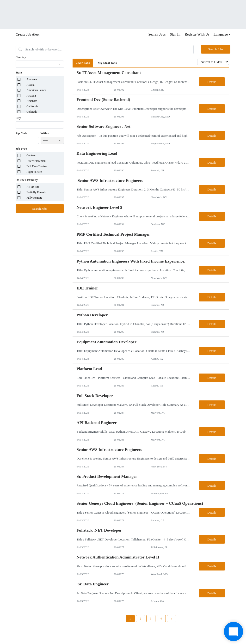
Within (45, 133)
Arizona (31, 96)
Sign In (175, 34)
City (18, 118)
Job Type (21, 149)
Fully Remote (34, 198)
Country (21, 57)
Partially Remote (36, 192)
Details (212, 82)
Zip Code (21, 133)
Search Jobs (157, 34)
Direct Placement (36, 161)
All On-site (33, 187)
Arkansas (32, 101)
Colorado (32, 112)
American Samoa (36, 90)
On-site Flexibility (27, 180)
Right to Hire (34, 172)
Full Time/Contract (37, 166)
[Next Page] (172, 619)
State (19, 73)
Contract (31, 155)
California (32, 106)
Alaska (30, 85)
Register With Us (197, 34)
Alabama (32, 79)
